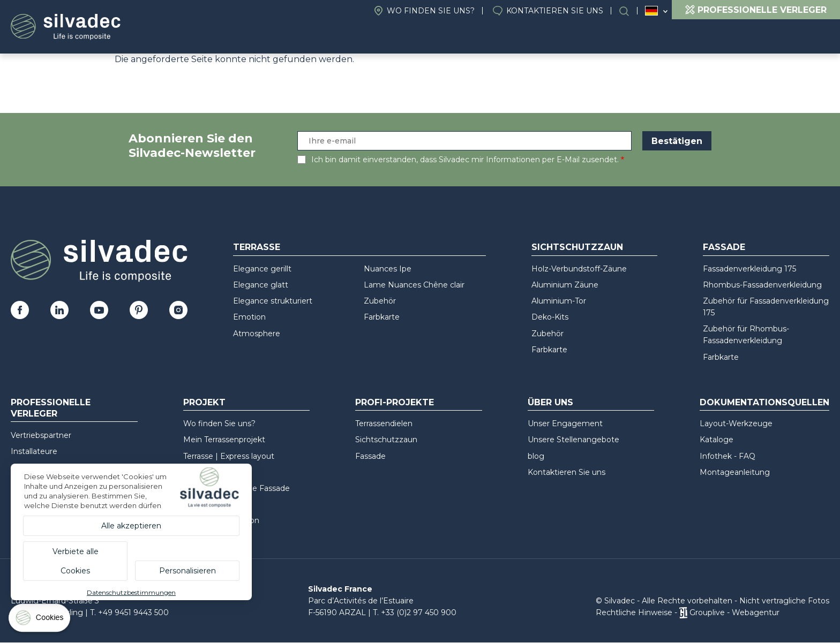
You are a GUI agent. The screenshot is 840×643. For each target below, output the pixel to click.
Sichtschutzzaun (577, 247)
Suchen (629, 11)
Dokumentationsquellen (684, 38)
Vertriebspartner (41, 435)
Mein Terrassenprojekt (224, 440)
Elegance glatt (261, 285)
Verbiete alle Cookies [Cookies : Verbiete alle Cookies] (76, 561)
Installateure (34, 451)
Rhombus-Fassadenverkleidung (762, 285)
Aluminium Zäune (565, 285)
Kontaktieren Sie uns (555, 11)
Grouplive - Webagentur (734, 612)
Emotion (249, 317)
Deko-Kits (550, 317)
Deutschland (651, 11)
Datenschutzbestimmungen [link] (131, 592)
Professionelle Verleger (51, 408)
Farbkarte (382, 317)
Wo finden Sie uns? (431, 11)
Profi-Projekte (558, 38)
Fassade (724, 247)
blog (536, 456)
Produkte (333, 38)
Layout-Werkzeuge (736, 423)
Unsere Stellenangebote (573, 440)
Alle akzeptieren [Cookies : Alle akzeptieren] (131, 526)
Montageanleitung (735, 472)
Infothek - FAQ (727, 456)
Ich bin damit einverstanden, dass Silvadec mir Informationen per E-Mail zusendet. (465, 160)
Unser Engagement (565, 423)
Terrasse (257, 247)
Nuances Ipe (388, 269)
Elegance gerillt (262, 269)
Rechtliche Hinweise (634, 612)
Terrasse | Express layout (229, 456)
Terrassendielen (384, 423)
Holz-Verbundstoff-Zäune (579, 269)
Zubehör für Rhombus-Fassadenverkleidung (746, 335)
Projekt (409, 38)
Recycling (796, 38)
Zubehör (380, 301)
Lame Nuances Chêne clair (414, 285)
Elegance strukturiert (273, 301)
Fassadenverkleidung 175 (749, 269)
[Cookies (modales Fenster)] (40, 620)
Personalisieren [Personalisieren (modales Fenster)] (187, 571)
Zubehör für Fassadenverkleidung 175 (766, 307)
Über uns (474, 38)
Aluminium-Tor (559, 301)
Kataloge (717, 440)
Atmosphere (257, 334)
